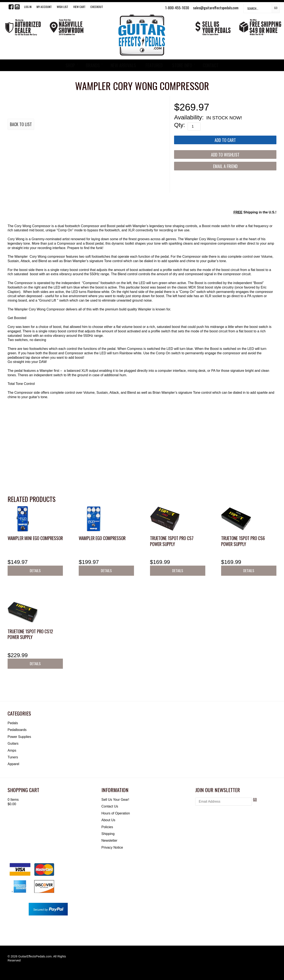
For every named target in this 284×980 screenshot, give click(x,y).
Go (276, 8)
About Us (108, 820)
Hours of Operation (116, 813)
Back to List (21, 124)
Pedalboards (17, 730)
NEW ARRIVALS (123, 65)
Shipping (108, 834)
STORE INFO (182, 65)
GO (255, 799)
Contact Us (110, 806)
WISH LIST (62, 7)
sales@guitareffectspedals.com (216, 8)
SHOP (70, 65)
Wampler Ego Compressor (102, 538)
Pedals (13, 723)
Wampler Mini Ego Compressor (35, 538)
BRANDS (93, 65)
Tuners (13, 757)
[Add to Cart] (225, 140)
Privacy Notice (112, 847)
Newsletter (110, 840)
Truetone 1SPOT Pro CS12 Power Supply (30, 634)
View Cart (79, 7)
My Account (44, 7)
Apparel (13, 764)
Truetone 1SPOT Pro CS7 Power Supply (172, 541)
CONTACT (211, 65)
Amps (12, 750)
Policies (107, 827)
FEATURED (154, 65)
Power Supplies (19, 737)
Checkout (97, 7)
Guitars (13, 743)
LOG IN (28, 7)
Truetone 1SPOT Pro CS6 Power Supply (243, 541)
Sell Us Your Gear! (115, 800)
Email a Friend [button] (225, 166)
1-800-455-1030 (177, 8)
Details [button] (35, 571)
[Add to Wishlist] (225, 154)
